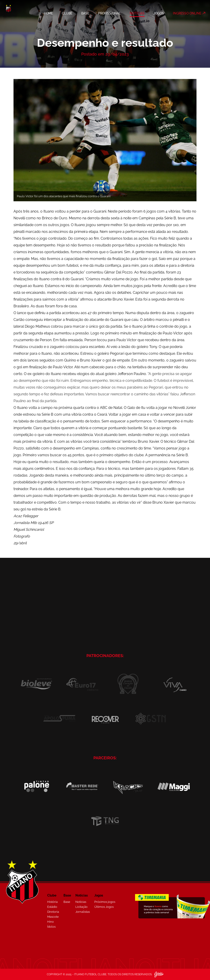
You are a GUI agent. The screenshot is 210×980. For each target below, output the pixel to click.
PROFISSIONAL (109, 13)
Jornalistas (83, 912)
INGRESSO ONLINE (187, 13)
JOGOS (159, 13)
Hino (51, 922)
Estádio (52, 907)
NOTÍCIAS (137, 13)
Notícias (81, 902)
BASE (85, 13)
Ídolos (51, 927)
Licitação (81, 907)
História (52, 902)
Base (67, 902)
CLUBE (67, 13)
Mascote (53, 917)
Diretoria (53, 912)
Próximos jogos (105, 902)
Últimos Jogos (104, 907)
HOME (48, 13)
